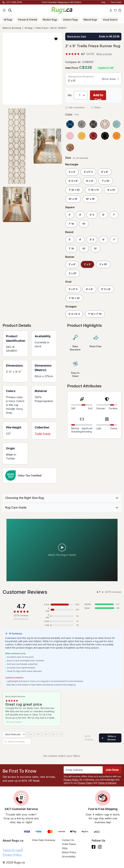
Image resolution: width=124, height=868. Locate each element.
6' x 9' (90, 181)
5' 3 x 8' (73, 181)
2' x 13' (72, 273)
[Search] (10, 10)
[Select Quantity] (81, 95)
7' (114, 215)
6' (103, 215)
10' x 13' (73, 199)
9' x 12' (111, 190)
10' (84, 224)
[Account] (111, 10)
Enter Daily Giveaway (44, 840)
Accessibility (69, 856)
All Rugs (8, 20)
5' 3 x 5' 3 (74, 314)
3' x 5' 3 (88, 172)
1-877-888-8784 (14, 2)
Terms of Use (12, 850)
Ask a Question (75, 107)
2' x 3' (72, 172)
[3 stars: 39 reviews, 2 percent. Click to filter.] (62, 616)
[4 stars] (38, 734)
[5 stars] (30, 734)
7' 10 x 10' (74, 190)
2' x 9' (87, 264)
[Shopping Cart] (120, 10)
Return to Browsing (12, 28)
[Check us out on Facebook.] (94, 847)
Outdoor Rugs (70, 20)
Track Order (116, 2)
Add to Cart (98, 97)
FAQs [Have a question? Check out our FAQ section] (65, 848)
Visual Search (110, 20)
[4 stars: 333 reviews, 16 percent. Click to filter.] (62, 610)
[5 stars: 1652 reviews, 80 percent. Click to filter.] (62, 605)
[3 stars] (46, 734)
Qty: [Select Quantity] (70, 95)
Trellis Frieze (41, 28)
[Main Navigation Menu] (4, 10)
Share (96, 107)
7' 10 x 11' (94, 190)
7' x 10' (106, 181)
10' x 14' (90, 199)
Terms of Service (107, 783)
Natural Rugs (90, 20)
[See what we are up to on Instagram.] (100, 847)
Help (103, 2)
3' (70, 215)
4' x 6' (105, 172)
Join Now (112, 770)
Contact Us (68, 840)
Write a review (104, 54)
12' (96, 249)
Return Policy (69, 852)
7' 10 (71, 224)
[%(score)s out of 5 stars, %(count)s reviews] (80, 54)
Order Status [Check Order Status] (69, 844)
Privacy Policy (71, 780)
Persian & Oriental (28, 20)
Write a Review (109, 738)
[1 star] (61, 734)
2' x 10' (103, 264)
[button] (56, 39)
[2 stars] (53, 734)
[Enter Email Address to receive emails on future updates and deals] (83, 770)
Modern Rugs (50, 20)
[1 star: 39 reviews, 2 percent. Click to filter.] (62, 625)
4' (80, 215)
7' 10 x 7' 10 (95, 314)
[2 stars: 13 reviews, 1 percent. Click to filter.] (62, 621)
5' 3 (92, 215)
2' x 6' (72, 264)
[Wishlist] (115, 10)
